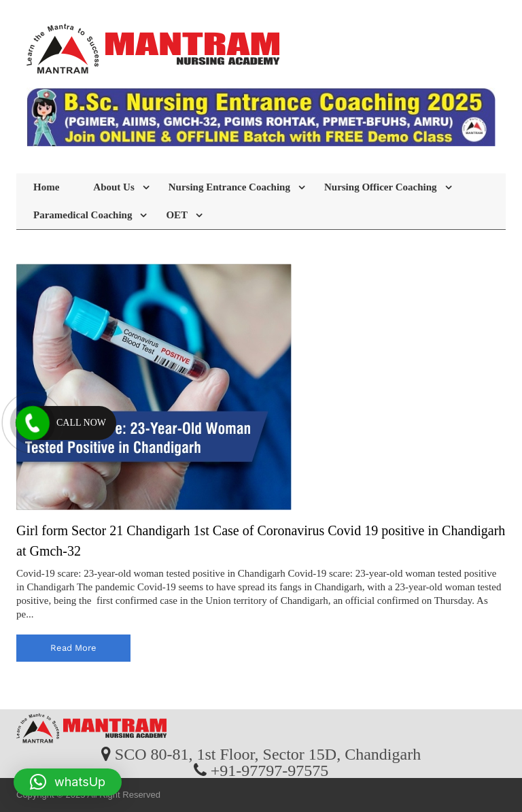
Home (46, 187)
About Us (114, 187)
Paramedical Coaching (83, 215)
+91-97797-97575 (270, 770)
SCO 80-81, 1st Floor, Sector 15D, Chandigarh (268, 754)
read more (73, 648)
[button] (68, 782)
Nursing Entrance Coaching (229, 187)
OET (177, 215)
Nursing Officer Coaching (381, 187)
